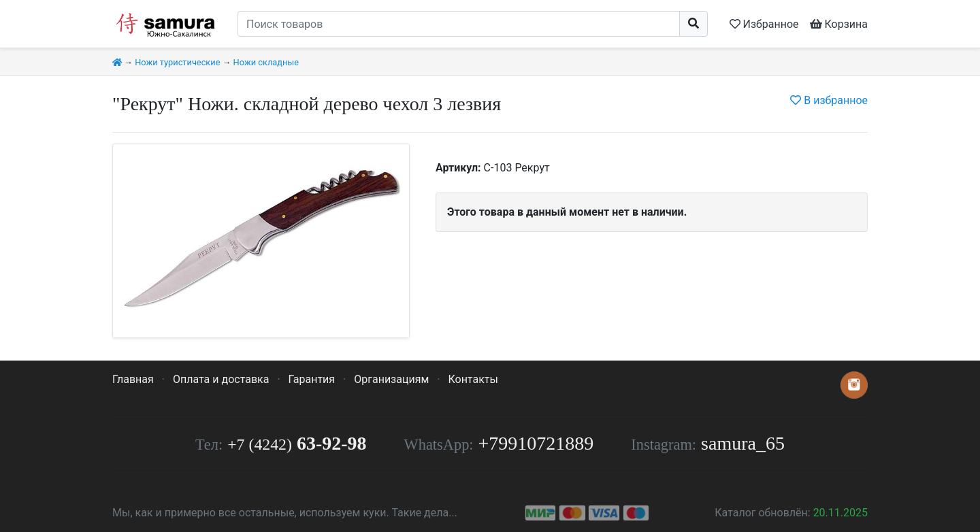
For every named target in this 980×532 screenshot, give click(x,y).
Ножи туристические (177, 62)
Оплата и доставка (221, 379)
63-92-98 (297, 443)
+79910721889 (536, 443)
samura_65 (743, 443)
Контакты (473, 379)
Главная (133, 379)
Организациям (391, 379)
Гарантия (312, 379)
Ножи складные (266, 62)
